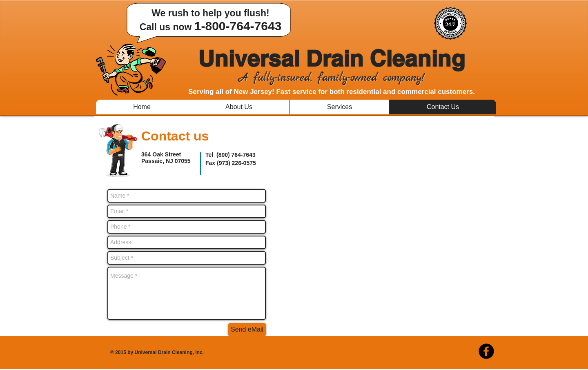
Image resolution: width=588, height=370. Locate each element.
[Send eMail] (247, 330)
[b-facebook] (486, 351)
